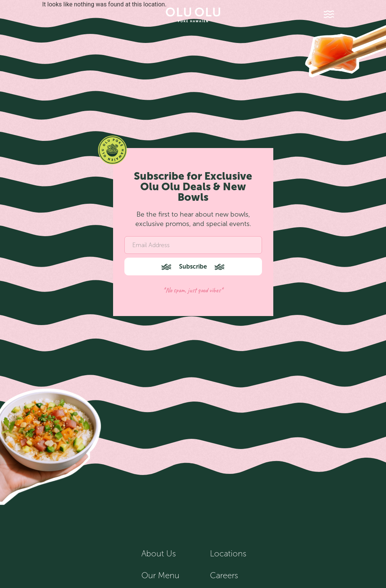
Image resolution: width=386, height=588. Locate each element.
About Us (159, 554)
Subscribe (193, 267)
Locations (228, 554)
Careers (224, 576)
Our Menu (160, 576)
